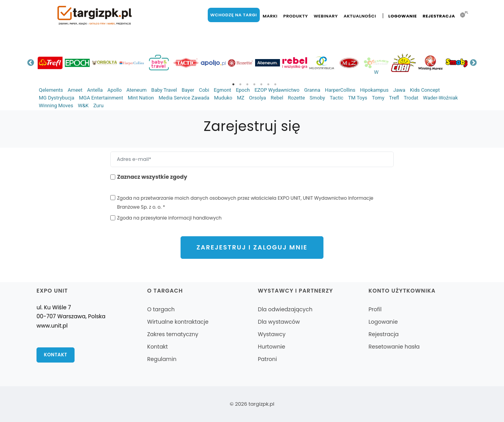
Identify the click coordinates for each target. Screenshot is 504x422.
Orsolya (257, 98)
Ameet (75, 90)
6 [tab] (268, 84)
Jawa (399, 90)
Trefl (394, 98)
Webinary (326, 16)
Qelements (51, 90)
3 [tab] (247, 84)
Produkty (295, 16)
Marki (270, 16)
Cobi (204, 90)
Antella (95, 90)
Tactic (336, 98)
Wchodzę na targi (233, 15)
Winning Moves (56, 105)
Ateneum (136, 90)
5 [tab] (261, 84)
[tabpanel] (50, 63)
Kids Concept (425, 90)
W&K (83, 105)
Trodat (411, 98)
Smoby (317, 98)
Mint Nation (141, 98)
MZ (241, 98)
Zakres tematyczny (173, 334)
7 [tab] (275, 84)
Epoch (243, 90)
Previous (31, 63)
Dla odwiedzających (285, 309)
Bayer (188, 90)
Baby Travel (164, 90)
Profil (375, 309)
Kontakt (56, 355)
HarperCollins (340, 90)
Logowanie (402, 16)
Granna (312, 90)
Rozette (296, 98)
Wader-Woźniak (440, 98)
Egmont (223, 90)
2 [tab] (240, 84)
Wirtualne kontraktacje (178, 322)
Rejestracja (439, 16)
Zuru (98, 105)
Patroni (267, 359)
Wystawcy (272, 334)
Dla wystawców (279, 322)
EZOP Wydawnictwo (277, 90)
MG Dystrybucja (56, 98)
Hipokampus (374, 90)
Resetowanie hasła (394, 347)
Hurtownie (272, 347)
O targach (161, 309)
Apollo (114, 90)
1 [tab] (233, 84)
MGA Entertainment (101, 98)
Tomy (378, 98)
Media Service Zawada (184, 98)
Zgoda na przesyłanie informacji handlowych (169, 218)
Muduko (223, 98)
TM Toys (357, 98)
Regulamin (162, 359)
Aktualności (360, 16)
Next (473, 63)
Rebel (277, 98)
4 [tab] (254, 84)
